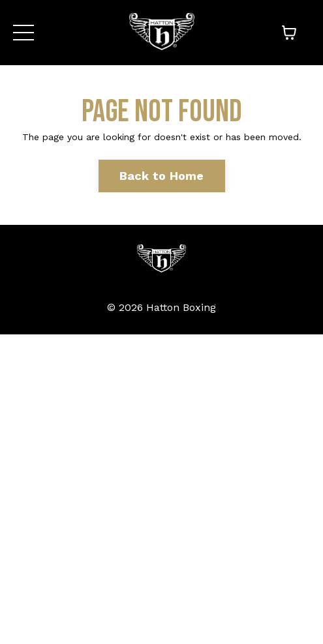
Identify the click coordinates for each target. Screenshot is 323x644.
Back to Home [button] (162, 176)
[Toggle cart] (289, 33)
